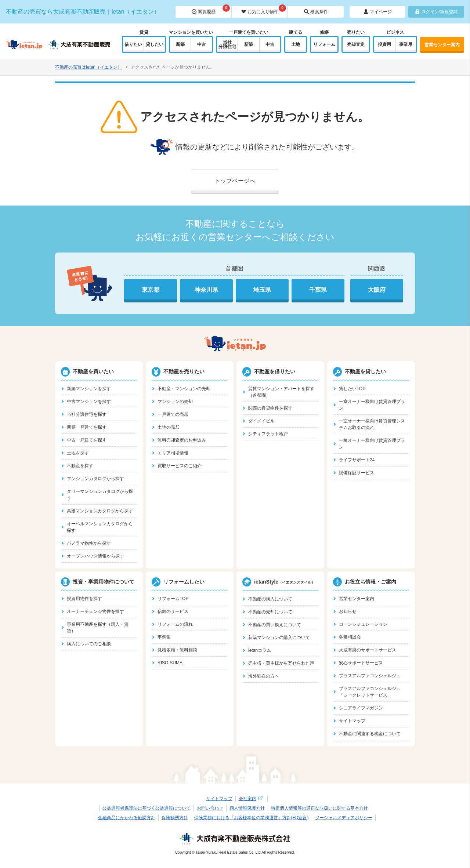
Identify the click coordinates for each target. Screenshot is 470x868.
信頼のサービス (173, 611)
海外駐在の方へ (264, 676)
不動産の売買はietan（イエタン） (88, 67)
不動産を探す (80, 466)
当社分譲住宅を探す (87, 414)
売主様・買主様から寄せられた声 (281, 663)
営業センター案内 (442, 45)
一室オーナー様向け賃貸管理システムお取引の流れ (372, 424)
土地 (296, 44)
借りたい (133, 44)
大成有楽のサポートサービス (368, 650)
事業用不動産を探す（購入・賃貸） (98, 628)
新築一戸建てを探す (87, 427)
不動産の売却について (270, 612)
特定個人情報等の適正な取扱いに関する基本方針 (319, 808)
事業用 (406, 44)
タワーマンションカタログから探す (100, 495)
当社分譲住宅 (227, 44)
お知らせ (348, 611)
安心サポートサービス (361, 663)
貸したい (155, 44)
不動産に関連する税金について (370, 734)
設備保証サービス (357, 473)
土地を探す (78, 453)
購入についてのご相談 (89, 644)
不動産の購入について (270, 599)
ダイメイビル (261, 421)
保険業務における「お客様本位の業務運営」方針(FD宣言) (252, 818)
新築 (180, 44)
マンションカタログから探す (95, 479)
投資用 (384, 44)
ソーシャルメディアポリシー (344, 818)
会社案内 (252, 799)
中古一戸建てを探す (87, 440)
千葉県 (318, 290)
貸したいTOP (352, 389)
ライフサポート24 (357, 460)
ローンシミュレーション (363, 624)
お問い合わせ (210, 808)
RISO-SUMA (170, 663)
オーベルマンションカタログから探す (100, 527)
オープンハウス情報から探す (95, 556)
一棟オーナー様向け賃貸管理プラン (372, 444)
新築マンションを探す (89, 389)
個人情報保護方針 (247, 808)
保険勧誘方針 (175, 818)
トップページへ (235, 181)
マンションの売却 (175, 402)
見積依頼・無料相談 (177, 650)
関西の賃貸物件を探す (270, 408)
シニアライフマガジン (361, 708)
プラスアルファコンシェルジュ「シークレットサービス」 (370, 692)
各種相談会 (350, 637)
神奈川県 (206, 290)
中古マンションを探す (89, 402)
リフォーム (324, 44)
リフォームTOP (173, 599)
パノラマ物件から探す (89, 543)
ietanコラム (260, 650)
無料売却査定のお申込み (182, 440)
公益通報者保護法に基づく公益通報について (147, 808)
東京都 (151, 290)
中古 (202, 44)
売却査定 (356, 44)
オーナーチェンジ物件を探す (95, 611)
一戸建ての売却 (173, 414)
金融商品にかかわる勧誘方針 (127, 818)
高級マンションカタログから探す (100, 511)
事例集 (164, 637)
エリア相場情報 (173, 453)
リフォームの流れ (175, 624)
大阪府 (377, 290)
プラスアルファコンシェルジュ (370, 676)
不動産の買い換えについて (275, 625)
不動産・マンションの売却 (184, 389)
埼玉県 (262, 290)
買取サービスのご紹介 (180, 466)
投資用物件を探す (84, 599)
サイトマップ (352, 721)
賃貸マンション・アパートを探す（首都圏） (281, 392)
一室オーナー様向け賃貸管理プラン (372, 405)
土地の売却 (169, 427)
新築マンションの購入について (279, 638)
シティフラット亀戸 (268, 434)
